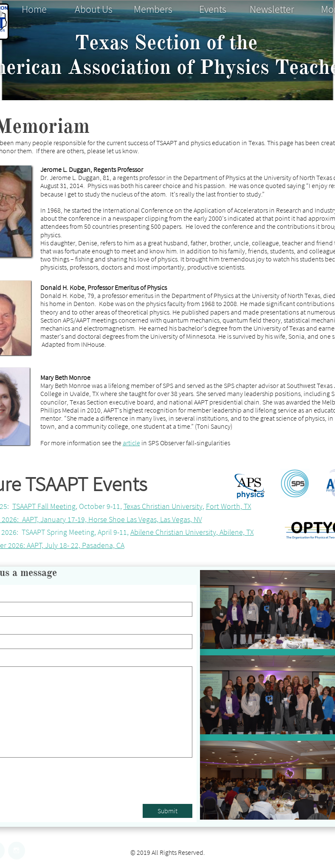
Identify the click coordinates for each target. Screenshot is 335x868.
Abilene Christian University (173, 532)
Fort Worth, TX (229, 506)
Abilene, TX (237, 532)
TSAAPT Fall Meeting (44, 506)
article (131, 443)
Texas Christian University (163, 506)
